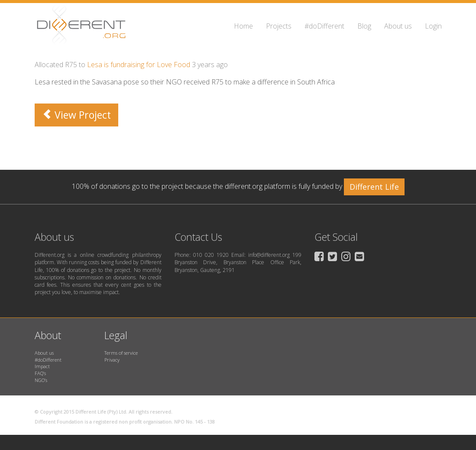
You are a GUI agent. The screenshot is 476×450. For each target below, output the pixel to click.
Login (433, 26)
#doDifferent (324, 26)
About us (398, 26)
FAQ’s (40, 373)
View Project (76, 115)
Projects (279, 26)
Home (243, 26)
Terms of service (121, 353)
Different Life (374, 187)
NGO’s (41, 380)
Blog (364, 26)
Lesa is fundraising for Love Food (139, 65)
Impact (42, 366)
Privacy (112, 360)
